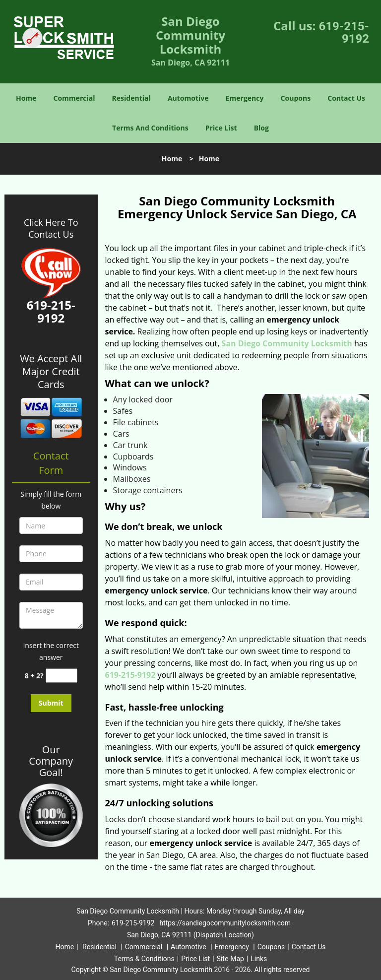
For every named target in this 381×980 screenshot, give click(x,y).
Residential (131, 98)
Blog (261, 128)
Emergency (245, 98)
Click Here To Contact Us (51, 228)
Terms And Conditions (150, 128)
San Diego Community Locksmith (287, 343)
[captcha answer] (62, 676)
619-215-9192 (344, 33)
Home (26, 98)
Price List (221, 128)
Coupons (296, 98)
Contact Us (346, 98)
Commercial (74, 98)
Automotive (188, 98)
